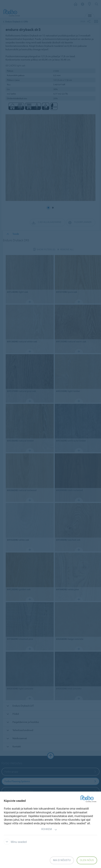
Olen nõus (87, 860)
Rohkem (49, 830)
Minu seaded (15, 842)
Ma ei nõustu (62, 860)
